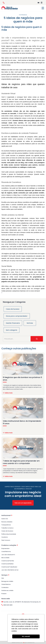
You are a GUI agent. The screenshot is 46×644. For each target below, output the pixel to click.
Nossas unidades (7, 522)
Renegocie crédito (7, 581)
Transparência (6, 525)
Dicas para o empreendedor (17, 316)
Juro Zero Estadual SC (8, 555)
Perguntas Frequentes (42, 3)
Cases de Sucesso (7, 531)
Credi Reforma (6, 552)
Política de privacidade (9, 534)
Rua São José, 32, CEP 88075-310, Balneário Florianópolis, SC (21, 602)
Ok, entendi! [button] (26, 636)
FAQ (3, 578)
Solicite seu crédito (7, 590)
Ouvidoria (5, 537)
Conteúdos (5, 587)
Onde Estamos (6, 584)
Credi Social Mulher (8, 564)
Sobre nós (5, 519)
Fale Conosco (6, 540)
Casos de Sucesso (13, 309)
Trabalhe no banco (7, 528)
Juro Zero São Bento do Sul (10, 570)
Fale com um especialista (23, 503)
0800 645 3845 (4, 3)
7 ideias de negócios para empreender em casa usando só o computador (21, 462)
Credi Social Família (8, 561)
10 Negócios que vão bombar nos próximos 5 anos (22, 379)
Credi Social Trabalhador (9, 567)
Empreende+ (38, 3)
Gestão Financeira (13, 323)
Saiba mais (8, 393)
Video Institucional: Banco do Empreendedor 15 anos (22, 422)
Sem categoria (11, 330)
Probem (4, 594)
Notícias (30, 323)
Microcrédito (5, 558)
